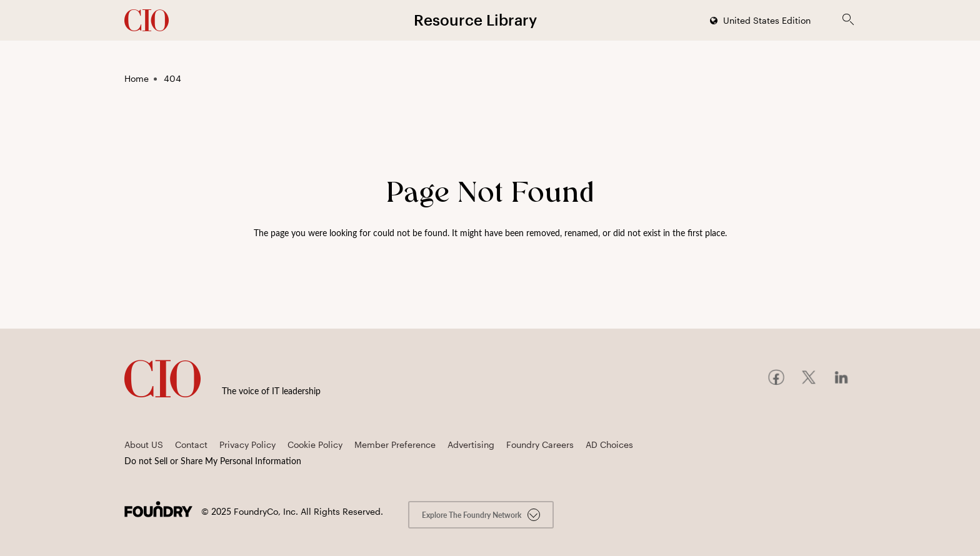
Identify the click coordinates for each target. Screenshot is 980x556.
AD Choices (609, 444)
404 (172, 78)
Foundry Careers (540, 444)
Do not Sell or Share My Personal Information (213, 461)
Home (137, 78)
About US (144, 444)
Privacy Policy (247, 444)
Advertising (471, 444)
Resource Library (475, 20)
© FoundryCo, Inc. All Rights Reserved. (292, 511)
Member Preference (395, 444)
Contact (191, 444)
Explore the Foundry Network (481, 515)
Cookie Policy (315, 444)
